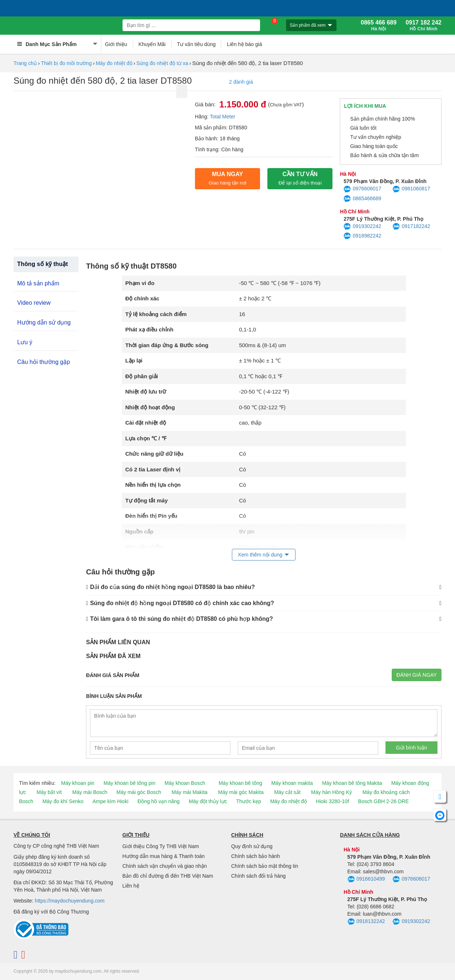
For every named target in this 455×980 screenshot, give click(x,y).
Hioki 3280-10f (332, 801)
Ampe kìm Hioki (110, 801)
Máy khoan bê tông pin (129, 783)
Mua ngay (227, 178)
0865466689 (362, 199)
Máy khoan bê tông (240, 783)
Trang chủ (25, 63)
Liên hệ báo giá (244, 44)
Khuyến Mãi (152, 44)
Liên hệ (131, 886)
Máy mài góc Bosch (139, 792)
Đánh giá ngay (417, 675)
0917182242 (411, 227)
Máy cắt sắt (287, 792)
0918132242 (366, 922)
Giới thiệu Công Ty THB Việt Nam (161, 846)
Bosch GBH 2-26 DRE (383, 801)
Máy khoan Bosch (185, 783)
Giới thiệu (116, 44)
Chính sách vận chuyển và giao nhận (165, 866)
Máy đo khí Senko (63, 801)
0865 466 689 (379, 26)
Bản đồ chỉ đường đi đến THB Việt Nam (168, 876)
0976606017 (362, 189)
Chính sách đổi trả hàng (258, 876)
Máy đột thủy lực (208, 801)
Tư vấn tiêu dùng (196, 44)
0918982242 (362, 236)
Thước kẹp (249, 801)
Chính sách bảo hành (255, 856)
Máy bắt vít (49, 792)
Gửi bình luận (412, 748)
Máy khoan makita (292, 783)
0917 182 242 (424, 26)
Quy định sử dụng (252, 846)
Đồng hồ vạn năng (159, 801)
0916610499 (366, 880)
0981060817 (411, 189)
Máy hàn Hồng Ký (332, 792)
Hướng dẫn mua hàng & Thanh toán (164, 856)
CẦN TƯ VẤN (300, 178)
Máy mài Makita (189, 792)
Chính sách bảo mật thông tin (265, 866)
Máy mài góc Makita (241, 792)
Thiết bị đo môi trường (66, 63)
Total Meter (223, 117)
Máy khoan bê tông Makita (352, 783)
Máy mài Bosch (90, 792)
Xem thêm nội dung (260, 555)
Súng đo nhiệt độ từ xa (162, 63)
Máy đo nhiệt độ (114, 63)
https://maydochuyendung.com (70, 901)
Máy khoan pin (78, 783)
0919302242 (362, 227)
